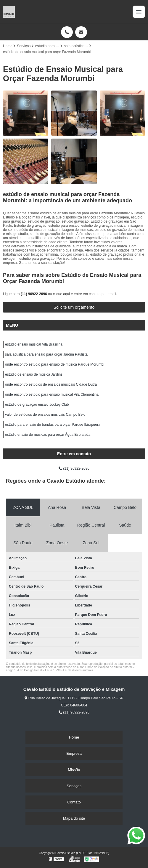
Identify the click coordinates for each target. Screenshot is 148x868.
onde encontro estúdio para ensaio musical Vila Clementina (52, 394)
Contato (74, 802)
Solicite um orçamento (74, 307)
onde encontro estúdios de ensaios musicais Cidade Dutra (51, 384)
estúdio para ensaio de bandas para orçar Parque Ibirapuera (53, 425)
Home (74, 737)
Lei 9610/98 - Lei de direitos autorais (69, 670)
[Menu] (139, 12)
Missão (74, 770)
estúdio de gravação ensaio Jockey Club (37, 405)
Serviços (74, 786)
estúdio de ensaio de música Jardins (34, 374)
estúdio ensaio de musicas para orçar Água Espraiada (48, 435)
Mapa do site (74, 818)
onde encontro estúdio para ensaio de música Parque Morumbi (55, 364)
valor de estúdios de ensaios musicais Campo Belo (45, 415)
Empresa (74, 753)
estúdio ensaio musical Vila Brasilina (34, 344)
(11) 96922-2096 (34, 294)
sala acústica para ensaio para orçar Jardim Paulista (46, 354)
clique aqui (61, 294)
